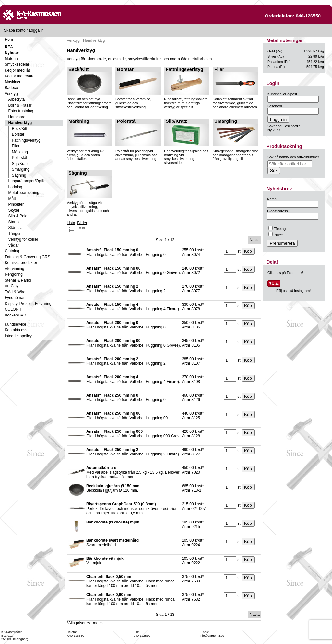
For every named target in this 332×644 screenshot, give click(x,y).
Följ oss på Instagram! (293, 291)
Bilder (82, 227)
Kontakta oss (16, 330)
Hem (9, 40)
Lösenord (275, 106)
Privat (276, 235)
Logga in (36, 30)
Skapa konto (15, 30)
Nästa (255, 240)
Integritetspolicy (18, 336)
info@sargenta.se (212, 635)
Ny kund (274, 130)
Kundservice (16, 324)
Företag (277, 229)
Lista (71, 227)
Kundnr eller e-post (282, 94)
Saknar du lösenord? (284, 126)
